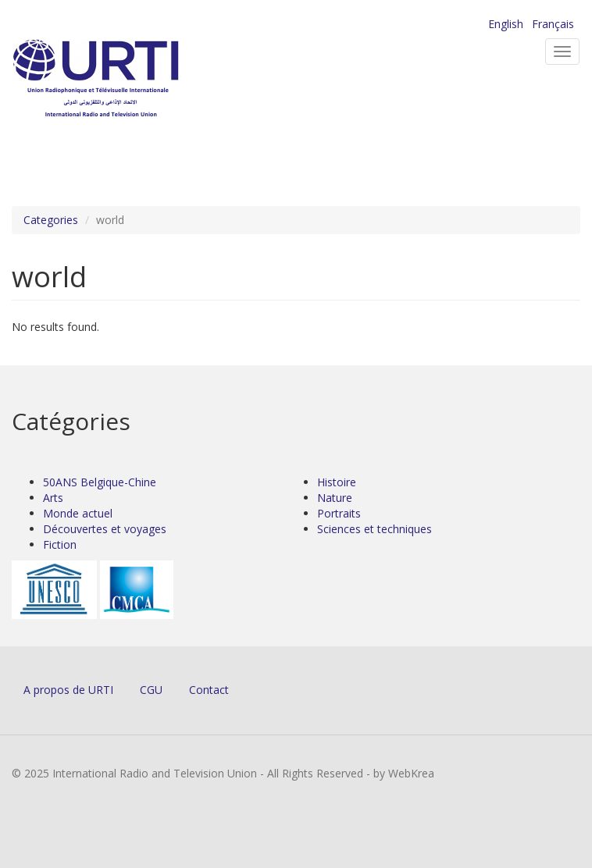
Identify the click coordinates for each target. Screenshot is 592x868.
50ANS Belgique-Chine (100, 482)
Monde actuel (78, 513)
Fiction (60, 544)
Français (553, 24)
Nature (335, 498)
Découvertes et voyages (105, 529)
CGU (151, 690)
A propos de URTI (68, 690)
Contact (209, 690)
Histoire (337, 482)
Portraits (339, 513)
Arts (53, 498)
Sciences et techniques (374, 529)
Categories (51, 220)
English (506, 24)
